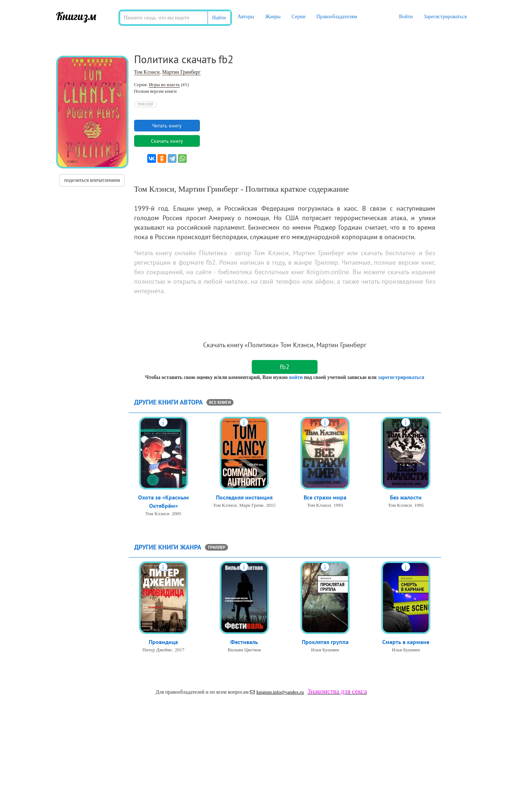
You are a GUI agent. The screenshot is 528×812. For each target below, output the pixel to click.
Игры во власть (164, 85)
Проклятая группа (325, 642)
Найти (219, 18)
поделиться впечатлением (92, 180)
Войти (406, 17)
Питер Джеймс (157, 650)
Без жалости (406, 497)
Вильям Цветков (244, 650)
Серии (299, 17)
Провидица (163, 642)
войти (296, 377)
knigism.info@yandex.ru (277, 692)
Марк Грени (251, 505)
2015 (271, 505)
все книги (220, 402)
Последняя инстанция (244, 497)
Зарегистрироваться (445, 17)
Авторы (246, 17)
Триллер (145, 104)
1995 (419, 505)
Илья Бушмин (325, 650)
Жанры (273, 17)
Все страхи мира (325, 497)
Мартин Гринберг (181, 72)
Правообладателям (337, 17)
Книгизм (76, 16)
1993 (338, 505)
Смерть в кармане (406, 642)
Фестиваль (244, 642)
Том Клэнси (147, 72)
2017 (180, 650)
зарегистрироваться (401, 377)
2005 (176, 514)
